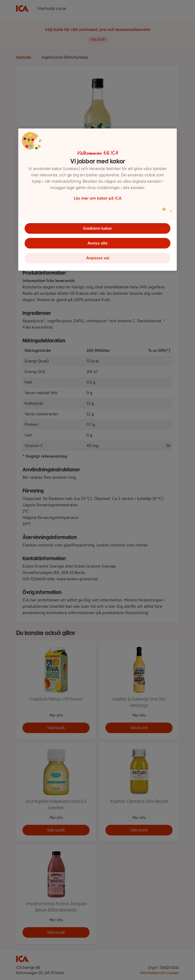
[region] (97, 200)
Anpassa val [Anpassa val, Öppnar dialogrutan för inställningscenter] (98, 258)
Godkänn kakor (97, 228)
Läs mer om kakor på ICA (98, 198)
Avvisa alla (97, 243)
